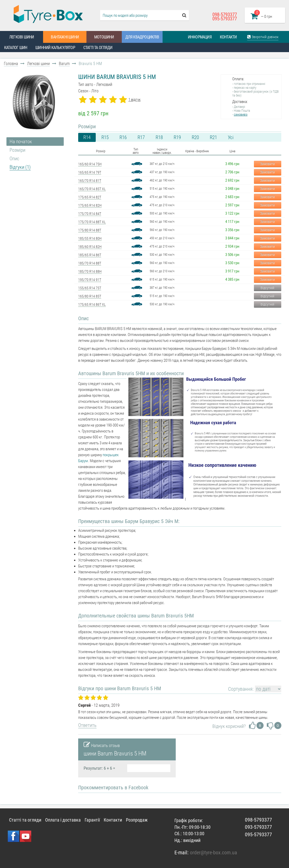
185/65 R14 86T (90, 255)
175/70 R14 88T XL (92, 222)
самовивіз (241, 114)
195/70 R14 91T (90, 280)
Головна (11, 64)
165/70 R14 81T (90, 181)
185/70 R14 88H (90, 271)
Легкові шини (22, 37)
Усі (231, 137)
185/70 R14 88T (90, 263)
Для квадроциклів (142, 37)
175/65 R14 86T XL (92, 304)
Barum (64, 64)
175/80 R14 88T (90, 230)
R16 (123, 137)
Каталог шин (16, 48)
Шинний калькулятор (55, 48)
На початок (21, 142)
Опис (14, 159)
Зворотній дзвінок (263, 37)
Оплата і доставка (63, 820)
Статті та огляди (98, 48)
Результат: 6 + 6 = (99, 768)
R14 (87, 137)
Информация (200, 37)
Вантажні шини (65, 37)
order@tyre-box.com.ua (214, 853)
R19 (177, 137)
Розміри (17, 150)
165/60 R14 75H (90, 164)
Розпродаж (137, 820)
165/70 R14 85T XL (92, 189)
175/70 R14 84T (90, 214)
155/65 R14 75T (90, 288)
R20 (195, 137)
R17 (141, 137)
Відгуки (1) (20, 167)
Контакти (228, 37)
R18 (159, 137)
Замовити (267, 164)
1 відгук (135, 100)
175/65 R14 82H (90, 205)
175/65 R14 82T (90, 197)
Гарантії (92, 820)
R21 (213, 137)
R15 (105, 137)
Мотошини (104, 37)
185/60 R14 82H (90, 247)
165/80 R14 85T (90, 296)
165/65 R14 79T (90, 172)
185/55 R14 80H (90, 238)
